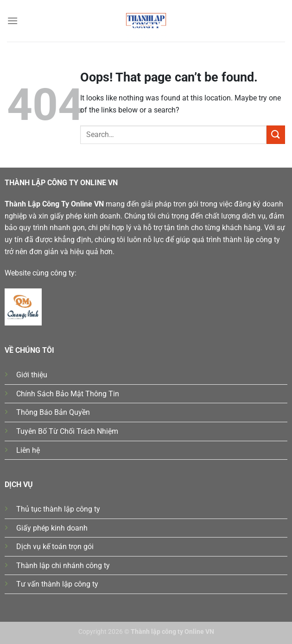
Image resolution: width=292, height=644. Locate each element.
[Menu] (13, 21)
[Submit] (276, 134)
